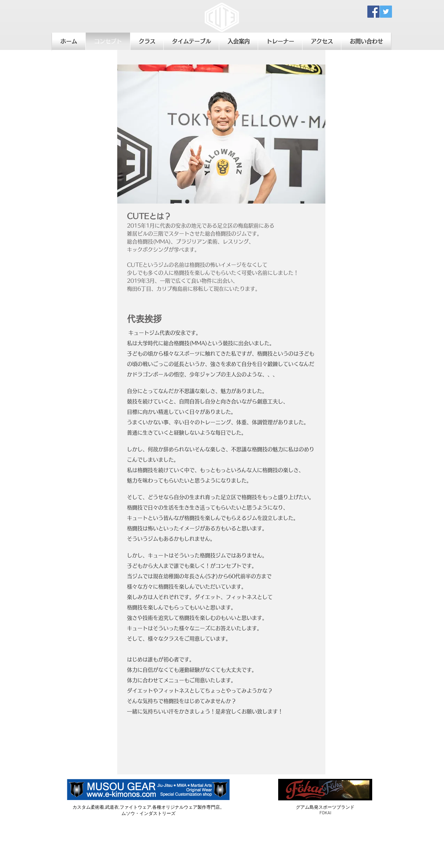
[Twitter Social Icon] (386, 12)
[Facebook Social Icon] (373, 12)
